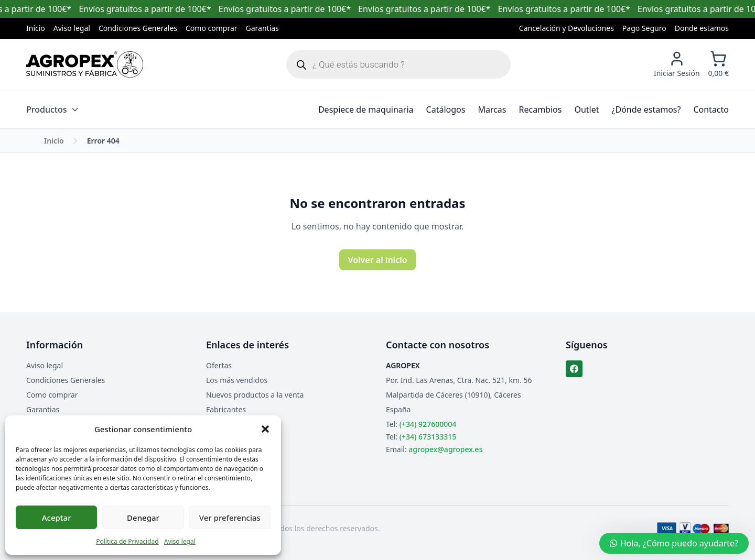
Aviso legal (180, 541)
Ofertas (219, 365)
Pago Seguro (644, 28)
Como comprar (212, 28)
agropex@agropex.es (445, 449)
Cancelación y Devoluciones (567, 28)
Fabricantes (226, 409)
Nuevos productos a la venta (255, 395)
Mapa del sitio (230, 424)
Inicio (36, 28)
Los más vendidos (237, 380)
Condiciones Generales (138, 28)
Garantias (262, 28)
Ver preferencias (230, 518)
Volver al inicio (377, 260)
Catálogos (446, 109)
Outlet (586, 109)
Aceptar (57, 518)
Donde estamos (702, 28)
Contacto (711, 109)
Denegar (143, 518)
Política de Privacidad (127, 541)
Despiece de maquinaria (366, 109)
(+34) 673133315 (428, 437)
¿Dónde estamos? (646, 109)
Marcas (492, 109)
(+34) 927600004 (428, 424)
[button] (265, 429)
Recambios (541, 109)
